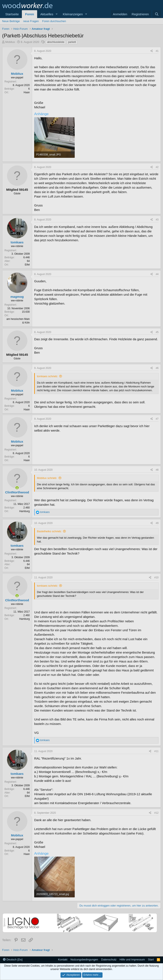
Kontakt (63, 960)
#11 (156, 751)
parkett (72, 42)
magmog (17, 297)
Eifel (27, 265)
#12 (156, 813)
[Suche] (157, 14)
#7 (157, 419)
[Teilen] (152, 51)
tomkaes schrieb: (47, 376)
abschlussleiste (56, 42)
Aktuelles (47, 14)
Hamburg (25, 511)
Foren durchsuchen (54, 21)
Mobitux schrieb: (47, 478)
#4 (157, 274)
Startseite (12, 14)
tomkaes (17, 242)
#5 (157, 332)
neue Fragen (31, 21)
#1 (157, 51)
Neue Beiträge (11, 21)
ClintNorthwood (17, 492)
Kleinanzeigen (73, 14)
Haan (27, 92)
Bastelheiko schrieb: (49, 531)
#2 (157, 167)
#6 (157, 368)
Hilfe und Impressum (132, 960)
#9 (157, 523)
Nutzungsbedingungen (84, 960)
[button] (57, 14)
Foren (30, 14)
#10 (156, 578)
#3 (157, 220)
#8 (157, 470)
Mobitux (10, 42)
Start (151, 960)
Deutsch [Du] (13, 960)
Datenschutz (109, 960)
